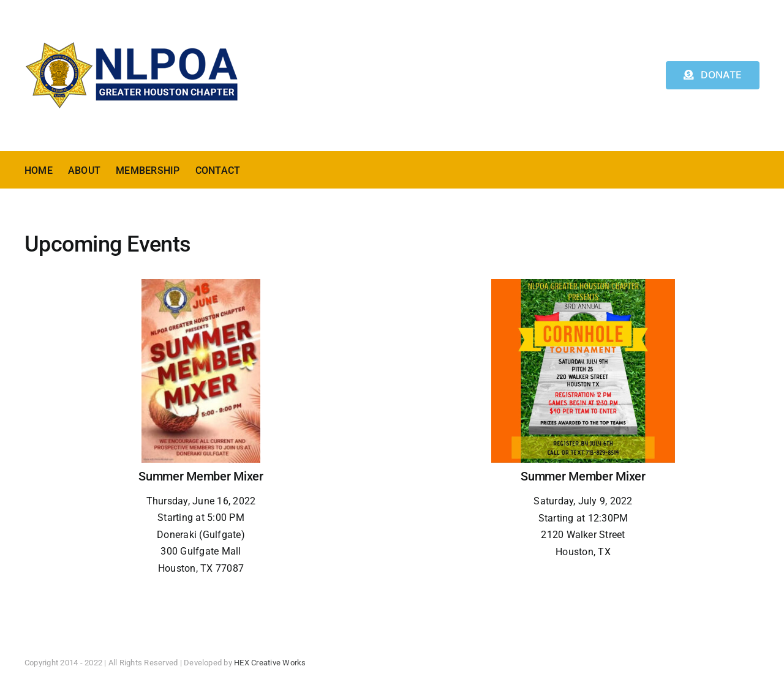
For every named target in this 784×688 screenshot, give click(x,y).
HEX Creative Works (270, 663)
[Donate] (713, 75)
